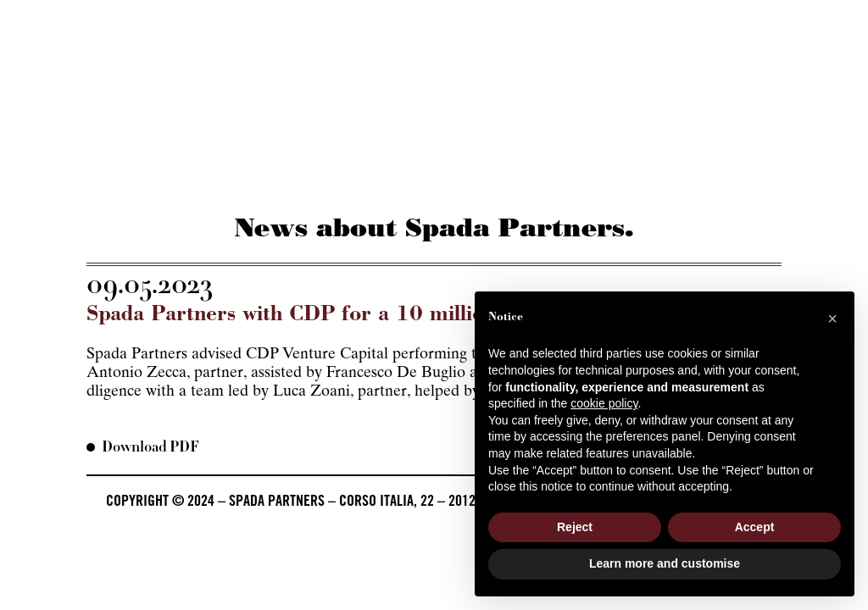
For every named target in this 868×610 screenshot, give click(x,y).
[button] (832, 319)
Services (223, 175)
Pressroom (442, 175)
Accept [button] (755, 527)
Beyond (552, 175)
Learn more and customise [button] (665, 563)
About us (116, 175)
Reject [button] (575, 527)
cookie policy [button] (604, 403)
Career (647, 175)
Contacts (750, 175)
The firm (329, 175)
